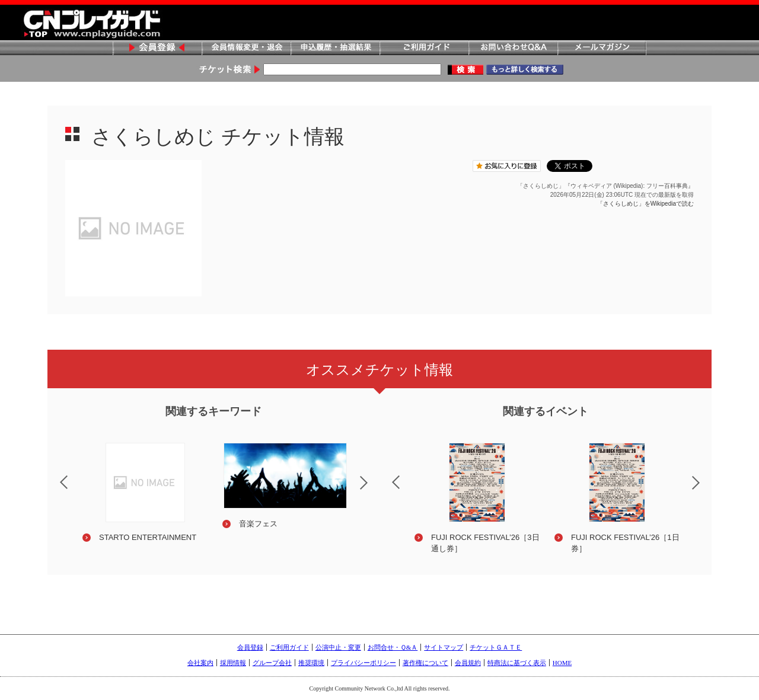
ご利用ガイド (424, 48)
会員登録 (157, 48)
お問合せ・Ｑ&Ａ (393, 647)
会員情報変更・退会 (246, 48)
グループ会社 (272, 663)
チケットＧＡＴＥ (496, 647)
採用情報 (233, 663)
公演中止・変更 (338, 647)
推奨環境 (311, 663)
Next (374, 490)
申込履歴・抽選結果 (335, 48)
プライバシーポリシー (363, 663)
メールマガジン (602, 48)
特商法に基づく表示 (517, 663)
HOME (562, 663)
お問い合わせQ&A (513, 48)
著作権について (425, 663)
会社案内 (200, 663)
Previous (54, 475)
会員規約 (468, 663)
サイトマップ (444, 647)
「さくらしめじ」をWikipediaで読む (645, 204)
